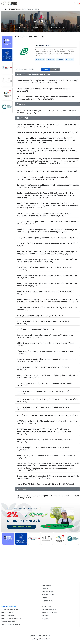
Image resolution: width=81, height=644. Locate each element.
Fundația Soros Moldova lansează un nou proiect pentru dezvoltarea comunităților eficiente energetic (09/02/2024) (44, 178)
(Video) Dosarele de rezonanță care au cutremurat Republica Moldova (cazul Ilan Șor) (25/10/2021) (47, 277)
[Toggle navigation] (75, 3)
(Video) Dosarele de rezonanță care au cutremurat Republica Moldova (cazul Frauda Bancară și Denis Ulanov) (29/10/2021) (47, 261)
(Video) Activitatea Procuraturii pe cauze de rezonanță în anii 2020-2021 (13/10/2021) (45, 293)
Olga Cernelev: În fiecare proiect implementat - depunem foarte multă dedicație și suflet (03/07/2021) (48, 497)
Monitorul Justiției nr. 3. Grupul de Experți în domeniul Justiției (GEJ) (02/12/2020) (43, 449)
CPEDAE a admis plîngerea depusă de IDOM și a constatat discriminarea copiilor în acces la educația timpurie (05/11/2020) (48, 477)
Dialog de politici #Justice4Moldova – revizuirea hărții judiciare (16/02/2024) (47, 171)
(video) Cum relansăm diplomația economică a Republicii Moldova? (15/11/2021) (47, 238)
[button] (79, 3)
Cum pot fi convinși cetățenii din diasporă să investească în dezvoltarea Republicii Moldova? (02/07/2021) (45, 336)
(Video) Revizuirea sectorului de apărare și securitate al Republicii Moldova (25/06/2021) (46, 344)
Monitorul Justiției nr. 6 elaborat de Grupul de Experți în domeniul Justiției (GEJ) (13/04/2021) (47, 400)
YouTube (69, 59)
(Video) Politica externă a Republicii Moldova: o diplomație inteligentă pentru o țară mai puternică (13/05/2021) (47, 376)
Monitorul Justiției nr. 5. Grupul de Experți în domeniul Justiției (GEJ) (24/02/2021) (43, 409)
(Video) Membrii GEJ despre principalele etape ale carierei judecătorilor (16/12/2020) (45, 441)
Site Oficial (40, 59)
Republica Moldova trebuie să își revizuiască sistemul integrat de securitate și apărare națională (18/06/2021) (47, 360)
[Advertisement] (7, 147)
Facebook (50, 59)
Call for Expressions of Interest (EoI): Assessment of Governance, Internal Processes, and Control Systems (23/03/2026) (46, 98)
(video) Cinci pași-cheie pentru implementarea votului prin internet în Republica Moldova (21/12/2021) (47, 223)
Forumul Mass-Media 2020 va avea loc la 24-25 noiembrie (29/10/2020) (45, 484)
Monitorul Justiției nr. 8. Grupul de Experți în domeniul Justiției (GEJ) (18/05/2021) (43, 368)
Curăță (55, 69)
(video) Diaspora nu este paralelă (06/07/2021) (35, 329)
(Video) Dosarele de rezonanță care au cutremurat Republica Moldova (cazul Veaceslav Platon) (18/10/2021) (47, 285)
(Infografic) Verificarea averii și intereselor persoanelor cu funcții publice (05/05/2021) (45, 384)
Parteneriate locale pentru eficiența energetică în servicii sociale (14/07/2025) (48, 132)
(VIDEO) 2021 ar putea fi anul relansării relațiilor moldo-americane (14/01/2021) (47, 415)
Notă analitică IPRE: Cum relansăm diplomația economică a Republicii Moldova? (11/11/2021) (47, 245)
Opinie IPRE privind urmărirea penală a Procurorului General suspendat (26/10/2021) (44, 269)
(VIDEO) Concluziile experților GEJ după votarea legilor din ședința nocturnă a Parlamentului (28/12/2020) (47, 422)
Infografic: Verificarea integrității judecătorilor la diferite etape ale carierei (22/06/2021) (45, 352)
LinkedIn (60, 59)
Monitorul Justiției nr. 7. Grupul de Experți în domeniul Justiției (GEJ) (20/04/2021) (43, 392)
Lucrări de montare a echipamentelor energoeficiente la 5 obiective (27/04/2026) (43, 90)
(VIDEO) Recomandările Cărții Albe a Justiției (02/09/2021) (40, 316)
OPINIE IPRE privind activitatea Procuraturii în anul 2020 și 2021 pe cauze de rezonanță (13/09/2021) (47, 309)
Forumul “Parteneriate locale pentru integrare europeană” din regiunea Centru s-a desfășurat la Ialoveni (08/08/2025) (47, 126)
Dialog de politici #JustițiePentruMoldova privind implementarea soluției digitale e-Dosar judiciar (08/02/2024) (48, 186)
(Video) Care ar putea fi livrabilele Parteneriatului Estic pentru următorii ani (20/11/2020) (46, 457)
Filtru (46, 69)
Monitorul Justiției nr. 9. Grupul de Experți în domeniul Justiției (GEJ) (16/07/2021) (43, 323)
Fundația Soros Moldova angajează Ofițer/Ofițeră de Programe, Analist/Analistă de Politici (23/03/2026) (48, 112)
